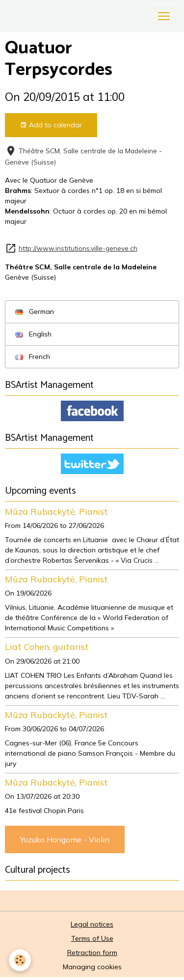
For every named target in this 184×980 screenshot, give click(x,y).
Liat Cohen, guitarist (47, 646)
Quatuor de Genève (62, 180)
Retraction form (92, 953)
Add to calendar (51, 125)
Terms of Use (92, 938)
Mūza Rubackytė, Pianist (56, 511)
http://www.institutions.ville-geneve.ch (78, 248)
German (35, 311)
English (33, 334)
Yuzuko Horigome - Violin (65, 839)
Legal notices (92, 924)
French (33, 357)
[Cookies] (20, 960)
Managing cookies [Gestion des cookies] (92, 967)
